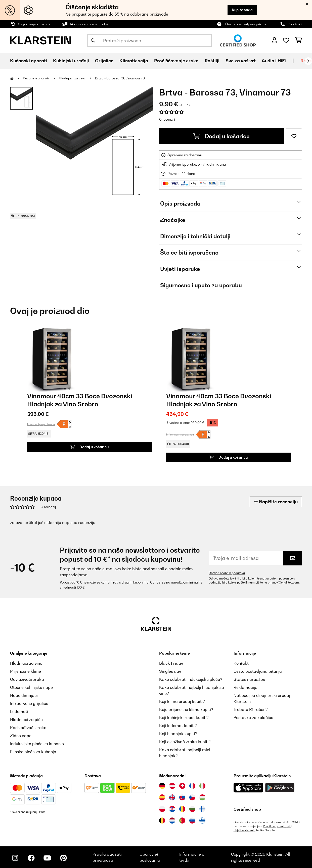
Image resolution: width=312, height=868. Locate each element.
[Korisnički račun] (274, 40)
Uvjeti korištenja (244, 830)
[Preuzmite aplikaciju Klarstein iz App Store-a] (248, 788)
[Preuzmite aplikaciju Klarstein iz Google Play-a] (280, 788)
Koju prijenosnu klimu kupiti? (186, 709)
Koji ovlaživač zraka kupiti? (185, 742)
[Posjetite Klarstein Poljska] (162, 809)
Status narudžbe (249, 679)
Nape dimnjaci (24, 695)
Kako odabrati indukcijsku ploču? (191, 679)
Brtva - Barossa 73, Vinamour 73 (120, 78)
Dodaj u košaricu (221, 136)
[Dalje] (308, 61)
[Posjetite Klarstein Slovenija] (192, 821)
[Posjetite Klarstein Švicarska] (182, 786)
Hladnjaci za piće (26, 719)
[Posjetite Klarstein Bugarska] (192, 809)
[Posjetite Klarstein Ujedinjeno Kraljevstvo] (172, 797)
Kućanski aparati (36, 78)
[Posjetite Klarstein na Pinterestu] (63, 858)
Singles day (170, 671)
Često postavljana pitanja (246, 24)
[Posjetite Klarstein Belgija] (162, 821)
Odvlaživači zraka (27, 679)
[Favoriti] (286, 40)
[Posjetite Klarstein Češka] (192, 797)
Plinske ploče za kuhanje (33, 752)
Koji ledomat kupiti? (178, 726)
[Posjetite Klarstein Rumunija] (182, 809)
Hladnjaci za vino (72, 78)
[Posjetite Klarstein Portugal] (182, 821)
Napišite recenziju (276, 502)
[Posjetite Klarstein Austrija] (172, 786)
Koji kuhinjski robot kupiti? (184, 717)
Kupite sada (242, 10)
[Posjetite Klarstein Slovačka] (182, 797)
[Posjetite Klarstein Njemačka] (162, 786)
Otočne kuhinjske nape (31, 687)
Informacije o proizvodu (41, 424)
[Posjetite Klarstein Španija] (162, 797)
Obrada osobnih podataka (227, 573)
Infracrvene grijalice (29, 703)
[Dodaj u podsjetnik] (294, 136)
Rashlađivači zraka (28, 728)
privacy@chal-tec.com (283, 583)
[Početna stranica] (16, 78)
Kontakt (295, 24)
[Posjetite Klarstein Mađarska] (202, 797)
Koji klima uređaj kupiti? (182, 701)
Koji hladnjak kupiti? (178, 734)
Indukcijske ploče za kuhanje (37, 744)
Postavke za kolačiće (253, 717)
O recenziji (167, 119)
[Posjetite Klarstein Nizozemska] (172, 821)
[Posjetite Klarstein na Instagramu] (15, 858)
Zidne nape (21, 736)
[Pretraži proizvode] (149, 40)
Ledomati (19, 711)
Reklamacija (246, 687)
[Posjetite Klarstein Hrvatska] (172, 809)
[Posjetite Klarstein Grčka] (202, 821)
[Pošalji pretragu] (93, 40)
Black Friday (171, 663)
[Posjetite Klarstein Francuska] (192, 786)
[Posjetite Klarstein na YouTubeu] (47, 858)
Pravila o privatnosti (277, 826)
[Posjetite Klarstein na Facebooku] (31, 858)
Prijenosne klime (26, 671)
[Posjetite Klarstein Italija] (202, 786)
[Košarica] (299, 40)
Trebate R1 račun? (251, 709)
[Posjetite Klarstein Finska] (202, 809)
